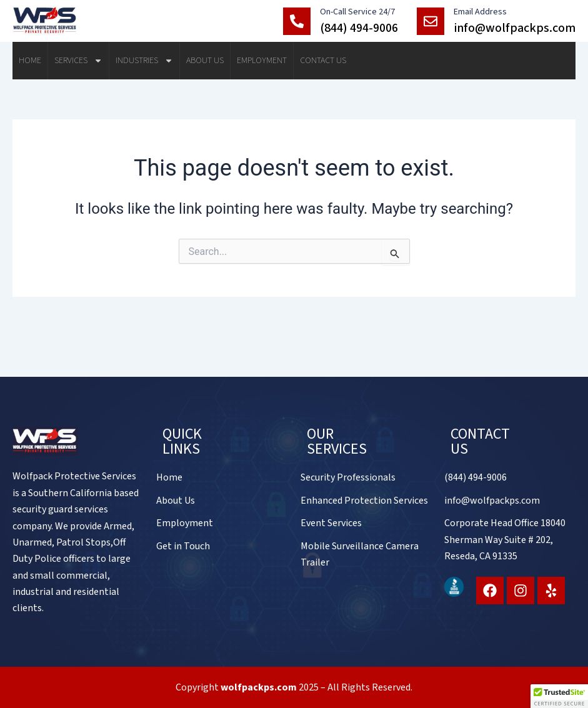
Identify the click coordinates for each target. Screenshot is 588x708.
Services (78, 61)
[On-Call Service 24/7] (297, 21)
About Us (205, 61)
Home (30, 61)
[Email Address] (431, 21)
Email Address (480, 12)
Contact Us (323, 61)
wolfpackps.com (259, 687)
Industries (144, 61)
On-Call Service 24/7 (357, 12)
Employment (262, 61)
